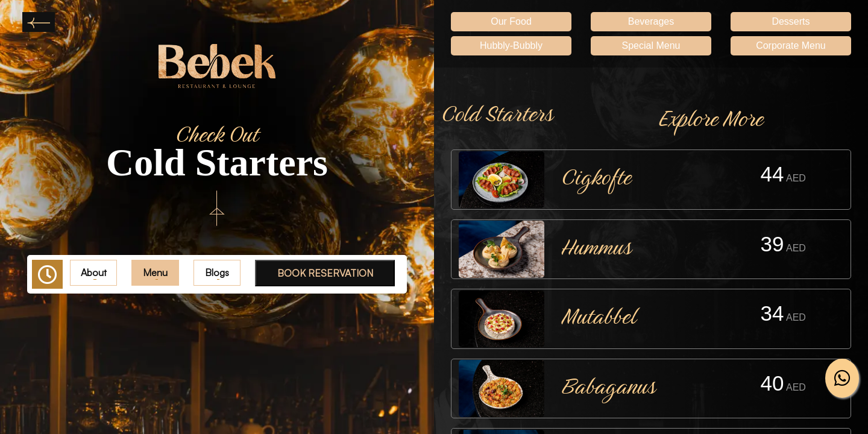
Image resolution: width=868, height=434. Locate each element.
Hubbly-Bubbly (511, 46)
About (94, 272)
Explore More (711, 118)
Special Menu (651, 46)
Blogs (217, 272)
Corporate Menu (791, 46)
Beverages (651, 21)
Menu (155, 272)
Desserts (791, 21)
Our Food (511, 21)
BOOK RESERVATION (325, 273)
